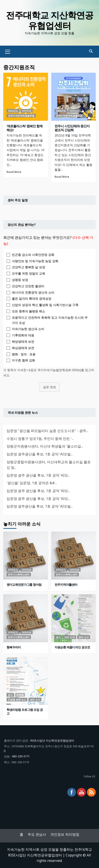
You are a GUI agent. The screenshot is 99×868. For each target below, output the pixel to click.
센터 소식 (84, 637)
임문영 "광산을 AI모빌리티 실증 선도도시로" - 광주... (47, 431)
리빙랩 (20, 695)
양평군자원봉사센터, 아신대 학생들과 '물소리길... (45, 446)
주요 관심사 (37, 834)
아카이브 (27, 111)
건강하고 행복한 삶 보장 (28, 267)
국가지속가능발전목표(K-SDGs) (59, 370)
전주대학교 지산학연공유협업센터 (50, 20)
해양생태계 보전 (23, 342)
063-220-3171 (21, 756)
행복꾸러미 (14, 647)
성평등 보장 (20, 280)
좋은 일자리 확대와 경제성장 (32, 299)
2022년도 (13, 111)
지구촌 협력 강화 (23, 360)
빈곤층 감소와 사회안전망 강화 (33, 255)
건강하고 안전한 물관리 (28, 286)
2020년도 (13, 570)
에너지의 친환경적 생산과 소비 (33, 292)
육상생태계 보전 (23, 348)
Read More (14, 172)
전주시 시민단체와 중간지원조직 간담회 (72, 128)
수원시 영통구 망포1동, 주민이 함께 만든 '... (40, 439)
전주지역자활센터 (66, 585)
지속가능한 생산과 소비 (28, 329)
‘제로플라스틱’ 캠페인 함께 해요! (25, 128)
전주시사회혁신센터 (19, 574)
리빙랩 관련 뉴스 (17, 700)
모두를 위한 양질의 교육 (28, 273)
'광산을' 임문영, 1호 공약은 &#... (32, 483)
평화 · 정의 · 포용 (24, 354)
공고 (58, 637)
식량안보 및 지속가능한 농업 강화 (35, 261)
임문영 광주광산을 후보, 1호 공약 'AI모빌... (40, 454)
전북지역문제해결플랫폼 (21, 116)
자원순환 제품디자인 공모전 (72, 647)
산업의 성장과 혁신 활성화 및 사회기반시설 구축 (45, 305)
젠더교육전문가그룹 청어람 (24, 585)
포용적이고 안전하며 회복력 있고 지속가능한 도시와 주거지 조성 (50, 320)
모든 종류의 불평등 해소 (28, 311)
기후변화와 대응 (23, 335)
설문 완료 (49, 387)
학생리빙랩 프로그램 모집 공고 (25, 711)
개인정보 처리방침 (65, 834)
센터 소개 (70, 637)
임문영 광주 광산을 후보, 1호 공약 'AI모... (38, 475)
